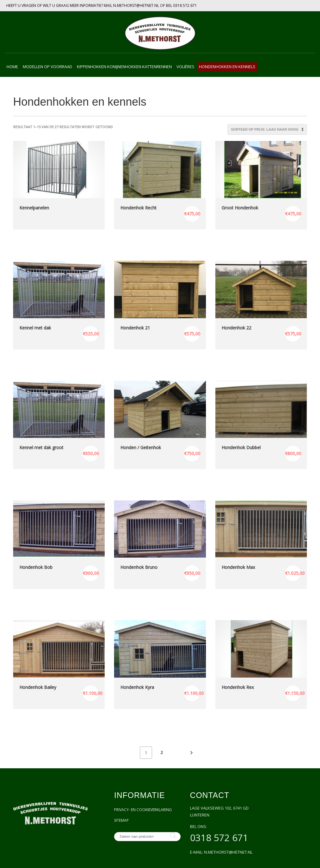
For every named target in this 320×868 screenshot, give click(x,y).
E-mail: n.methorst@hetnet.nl (221, 852)
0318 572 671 (185, 5)
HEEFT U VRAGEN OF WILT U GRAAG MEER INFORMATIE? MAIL (60, 5)
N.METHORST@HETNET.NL (136, 5)
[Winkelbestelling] (267, 129)
